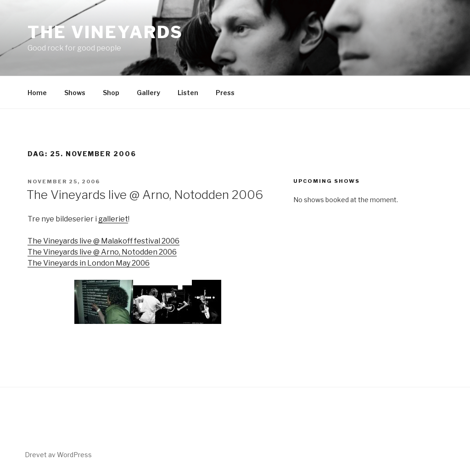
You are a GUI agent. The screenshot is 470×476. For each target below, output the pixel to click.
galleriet (113, 219)
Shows (75, 93)
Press (225, 93)
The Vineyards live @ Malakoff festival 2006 (104, 241)
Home (37, 93)
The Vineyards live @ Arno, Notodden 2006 (145, 195)
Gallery (148, 93)
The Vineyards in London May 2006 (89, 263)
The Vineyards (105, 32)
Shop (111, 93)
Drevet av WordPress (58, 455)
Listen (188, 93)
